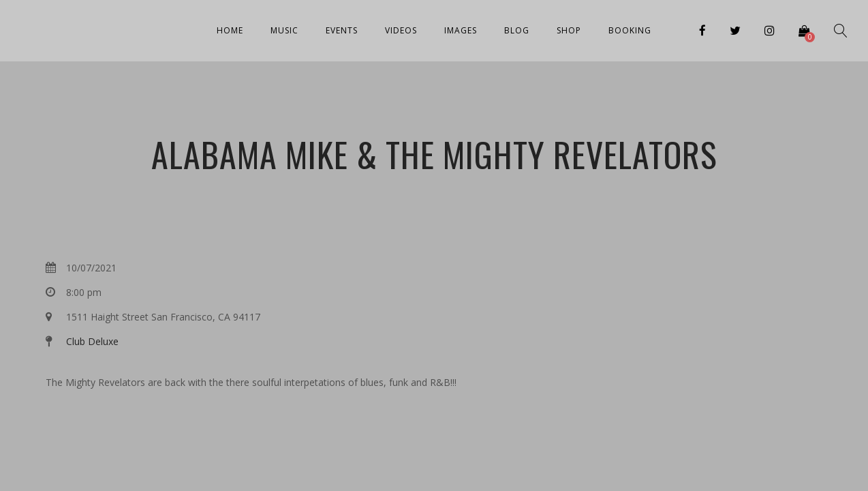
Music (284, 30)
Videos (401, 30)
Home (230, 30)
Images (461, 30)
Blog (517, 30)
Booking (630, 30)
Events (342, 30)
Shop (569, 30)
